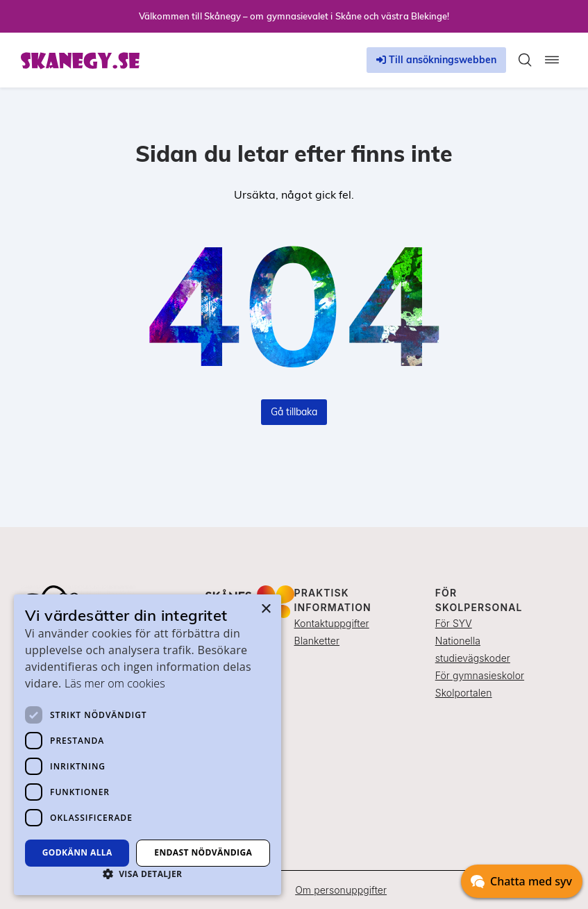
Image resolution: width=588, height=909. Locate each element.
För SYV (454, 623)
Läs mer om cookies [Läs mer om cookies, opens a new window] (115, 683)
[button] (148, 874)
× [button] (266, 609)
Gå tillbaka (294, 412)
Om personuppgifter (341, 890)
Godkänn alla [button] (77, 852)
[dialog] (148, 745)
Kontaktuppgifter (332, 623)
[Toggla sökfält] (525, 60)
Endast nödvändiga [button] (203, 852)
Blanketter (317, 641)
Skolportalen (464, 693)
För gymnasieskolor (480, 675)
